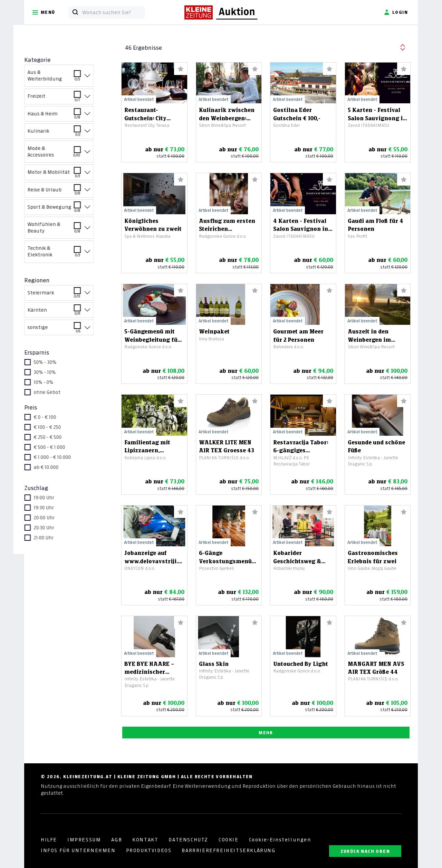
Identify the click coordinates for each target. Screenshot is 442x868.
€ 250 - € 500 (59, 437)
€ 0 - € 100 (56, 417)
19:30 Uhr (55, 508)
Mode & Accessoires (66, 153)
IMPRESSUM (84, 840)
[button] (403, 46)
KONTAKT (145, 840)
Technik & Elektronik (66, 253)
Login (396, 12)
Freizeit (66, 99)
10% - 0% (54, 382)
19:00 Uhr (55, 498)
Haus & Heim (66, 116)
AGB (117, 840)
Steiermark (66, 295)
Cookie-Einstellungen (280, 840)
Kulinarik (66, 134)
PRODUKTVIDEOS (149, 850)
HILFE (49, 840)
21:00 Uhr (55, 538)
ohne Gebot (58, 392)
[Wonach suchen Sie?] (113, 12)
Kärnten (66, 313)
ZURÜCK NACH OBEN (365, 851)
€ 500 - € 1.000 (60, 447)
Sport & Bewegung (66, 210)
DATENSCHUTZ (188, 840)
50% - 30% (56, 362)
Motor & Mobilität (66, 175)
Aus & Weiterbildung (66, 77)
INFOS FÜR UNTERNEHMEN (78, 850)
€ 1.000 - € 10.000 (63, 457)
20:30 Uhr (55, 528)
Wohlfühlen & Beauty (66, 229)
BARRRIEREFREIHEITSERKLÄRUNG (228, 850)
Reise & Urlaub (66, 192)
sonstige (66, 330)
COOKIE (229, 840)
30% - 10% (56, 372)
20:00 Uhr (55, 518)
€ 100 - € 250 (58, 427)
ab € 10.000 (57, 467)
